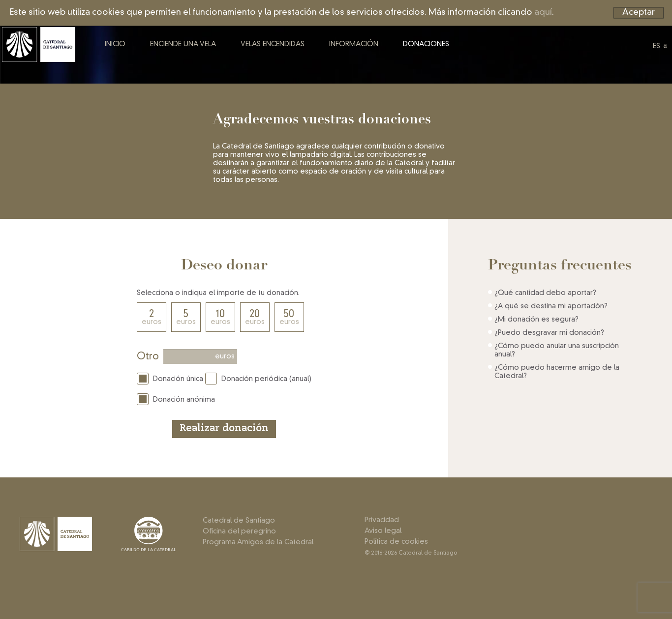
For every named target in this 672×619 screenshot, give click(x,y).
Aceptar (639, 13)
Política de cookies (396, 542)
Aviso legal (383, 531)
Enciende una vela (201, 53)
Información (371, 53)
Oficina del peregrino (239, 531)
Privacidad (382, 520)
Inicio (133, 53)
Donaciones (444, 53)
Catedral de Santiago (239, 521)
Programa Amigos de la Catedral (258, 542)
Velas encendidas (290, 53)
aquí (543, 13)
